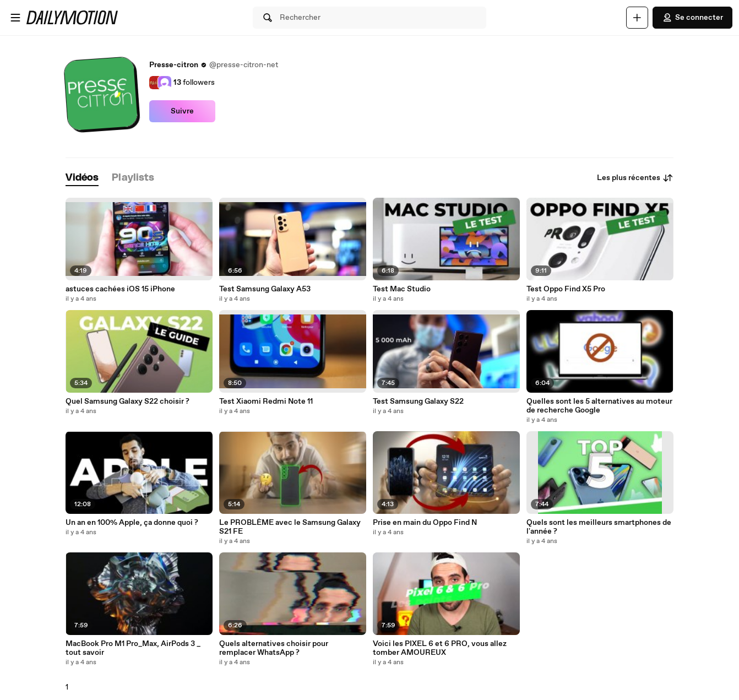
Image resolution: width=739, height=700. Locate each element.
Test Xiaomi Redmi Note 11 (266, 401)
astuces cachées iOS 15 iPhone (120, 289)
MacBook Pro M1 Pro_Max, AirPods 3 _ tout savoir (133, 648)
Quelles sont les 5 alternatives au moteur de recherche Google (599, 406)
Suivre (182, 111)
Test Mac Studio (402, 289)
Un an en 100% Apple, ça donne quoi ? (132, 523)
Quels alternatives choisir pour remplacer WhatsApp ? (274, 648)
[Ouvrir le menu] (15, 18)
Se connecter (692, 18)
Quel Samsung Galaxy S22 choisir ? (127, 401)
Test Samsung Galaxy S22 (418, 401)
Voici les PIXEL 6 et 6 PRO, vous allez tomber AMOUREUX (440, 648)
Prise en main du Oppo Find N (425, 523)
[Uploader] (637, 18)
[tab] (82, 178)
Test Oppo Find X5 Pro (566, 289)
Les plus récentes (635, 178)
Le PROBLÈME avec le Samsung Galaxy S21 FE (290, 527)
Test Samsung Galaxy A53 (265, 289)
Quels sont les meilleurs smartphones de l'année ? (599, 527)
